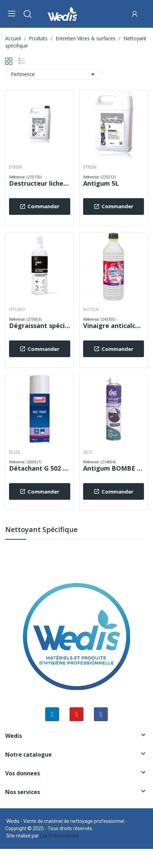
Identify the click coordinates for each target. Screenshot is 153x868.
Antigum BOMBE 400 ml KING (114, 468)
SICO (88, 452)
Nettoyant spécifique (41, 530)
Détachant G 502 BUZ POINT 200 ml (40, 468)
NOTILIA (91, 310)
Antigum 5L (101, 183)
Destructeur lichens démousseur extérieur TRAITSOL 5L (40, 183)
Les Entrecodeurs (59, 836)
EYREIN (16, 167)
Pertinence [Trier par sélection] (54, 74)
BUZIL (15, 452)
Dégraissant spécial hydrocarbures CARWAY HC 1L (40, 326)
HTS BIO (17, 310)
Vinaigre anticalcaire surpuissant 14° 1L (114, 326)
